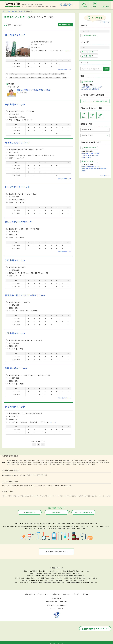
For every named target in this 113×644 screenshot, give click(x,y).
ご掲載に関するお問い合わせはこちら (57, 552)
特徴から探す (87, 82)
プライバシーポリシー (44, 594)
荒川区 (75, 460)
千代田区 (9, 460)
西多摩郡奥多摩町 (44, 464)
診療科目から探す (89, 35)
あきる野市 (106, 462)
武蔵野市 (9, 462)
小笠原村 (93, 464)
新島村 (58, 464)
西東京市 (9, 464)
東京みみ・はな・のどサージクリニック (25, 295)
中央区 (14, 460)
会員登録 (60, 608)
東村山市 (51, 462)
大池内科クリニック (15, 333)
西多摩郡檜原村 (34, 464)
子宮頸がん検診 (86, 157)
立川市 (105, 460)
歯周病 (91, 169)
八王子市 (100, 460)
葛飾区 (91, 460)
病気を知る (57, 512)
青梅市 (18, 462)
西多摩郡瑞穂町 (16, 464)
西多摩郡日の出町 (25, 464)
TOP (3, 11)
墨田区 (32, 460)
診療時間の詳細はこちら (65, 70)
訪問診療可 (95, 89)
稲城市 (98, 462)
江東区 (36, 460)
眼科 (39, 475)
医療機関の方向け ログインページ (95, 629)
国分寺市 (56, 462)
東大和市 (73, 462)
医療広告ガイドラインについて (62, 594)
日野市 (46, 462)
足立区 (87, 460)
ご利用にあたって (30, 594)
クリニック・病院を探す (83, 512)
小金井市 (38, 462)
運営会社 (86, 594)
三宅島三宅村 (69, 464)
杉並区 (65, 460)
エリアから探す (88, 52)
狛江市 (68, 462)
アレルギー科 (21, 11)
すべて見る (68, 51)
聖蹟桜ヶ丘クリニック (16, 368)
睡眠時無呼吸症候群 (100, 169)
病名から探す (87, 161)
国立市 (60, 462)
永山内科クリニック (15, 104)
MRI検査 (97, 153)
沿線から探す (87, 56)
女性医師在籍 (86, 87)
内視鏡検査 (85, 153)
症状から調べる (30, 512)
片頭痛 (83, 171)
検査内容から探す (89, 148)
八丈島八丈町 (82, 464)
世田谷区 (52, 460)
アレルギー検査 (86, 155)
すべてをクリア (105, 22)
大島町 (51, 464)
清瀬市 (77, 462)
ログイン (53, 608)
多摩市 (14, 11)
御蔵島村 (75, 464)
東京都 (8, 11)
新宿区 (20, 460)
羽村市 (101, 462)
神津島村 (63, 464)
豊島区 (69, 460)
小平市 (42, 462)
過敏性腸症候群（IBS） (94, 167)
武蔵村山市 (89, 462)
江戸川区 (95, 460)
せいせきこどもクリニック (18, 222)
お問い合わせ (77, 594)
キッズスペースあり (96, 87)
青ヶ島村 (88, 464)
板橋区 (79, 460)
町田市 (33, 462)
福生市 (64, 462)
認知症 (83, 167)
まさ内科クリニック (15, 407)
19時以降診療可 (86, 89)
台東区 (28, 460)
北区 (72, 460)
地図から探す (66, 25)
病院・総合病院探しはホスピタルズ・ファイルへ (67, 5)
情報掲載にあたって (51, 601)
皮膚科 (29, 475)
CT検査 (91, 153)
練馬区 (83, 460)
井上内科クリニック (15, 35)
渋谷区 (57, 460)
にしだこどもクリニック (17, 187)
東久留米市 (82, 462)
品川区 (40, 460)
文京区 (24, 460)
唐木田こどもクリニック (17, 142)
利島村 (54, 464)
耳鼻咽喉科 (44, 475)
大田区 (48, 460)
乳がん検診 (95, 155)
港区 (17, 460)
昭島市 (26, 462)
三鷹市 (14, 462)
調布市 (29, 462)
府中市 (22, 462)
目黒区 (44, 460)
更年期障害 (85, 169)
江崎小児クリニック (15, 260)
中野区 (61, 460)
